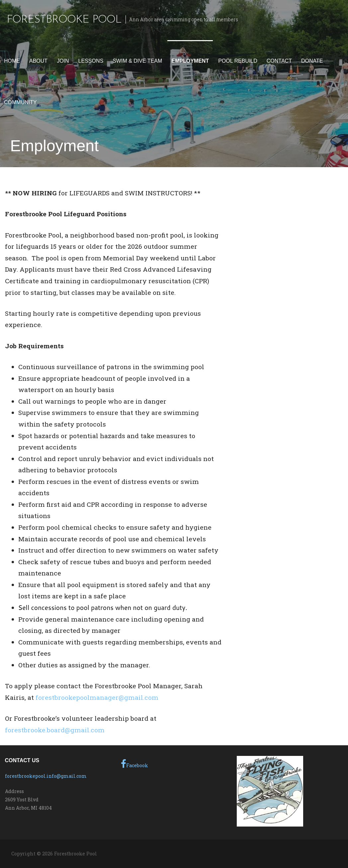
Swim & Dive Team (137, 61)
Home (12, 61)
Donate (312, 61)
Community (20, 102)
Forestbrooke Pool (64, 20)
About (38, 61)
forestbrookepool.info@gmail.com (46, 776)
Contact (279, 61)
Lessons (91, 61)
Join (63, 61)
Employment (190, 61)
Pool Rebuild (238, 61)
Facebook (134, 764)
